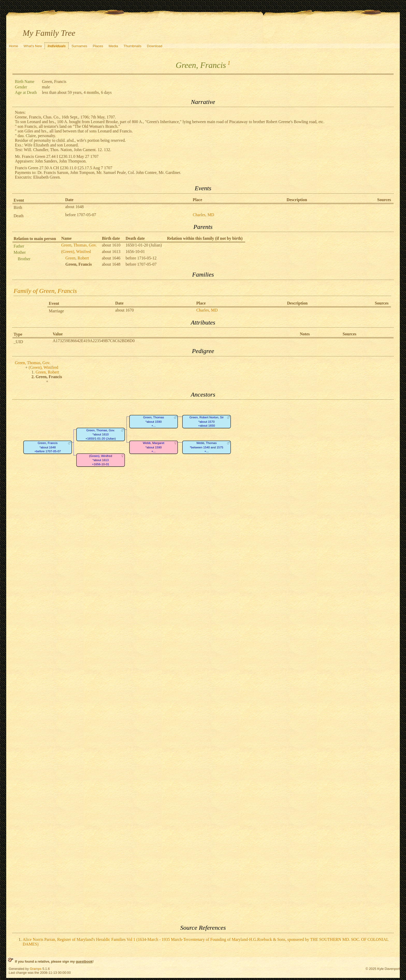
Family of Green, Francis (45, 291)
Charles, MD (203, 215)
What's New (33, 46)
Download (154, 46)
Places (98, 46)
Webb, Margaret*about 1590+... (153, 447)
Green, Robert (77, 258)
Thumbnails (132, 46)
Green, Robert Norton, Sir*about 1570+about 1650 (206, 422)
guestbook (84, 961)
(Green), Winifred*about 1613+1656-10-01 (100, 460)
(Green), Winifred (76, 252)
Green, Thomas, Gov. (79, 245)
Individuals (57, 46)
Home (13, 46)
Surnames (79, 46)
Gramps (36, 969)
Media (113, 46)
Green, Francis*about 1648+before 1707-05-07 (47, 447)
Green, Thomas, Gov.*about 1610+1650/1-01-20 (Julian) (100, 435)
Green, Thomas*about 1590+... (153, 422)
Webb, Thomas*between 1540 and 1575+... (206, 447)
